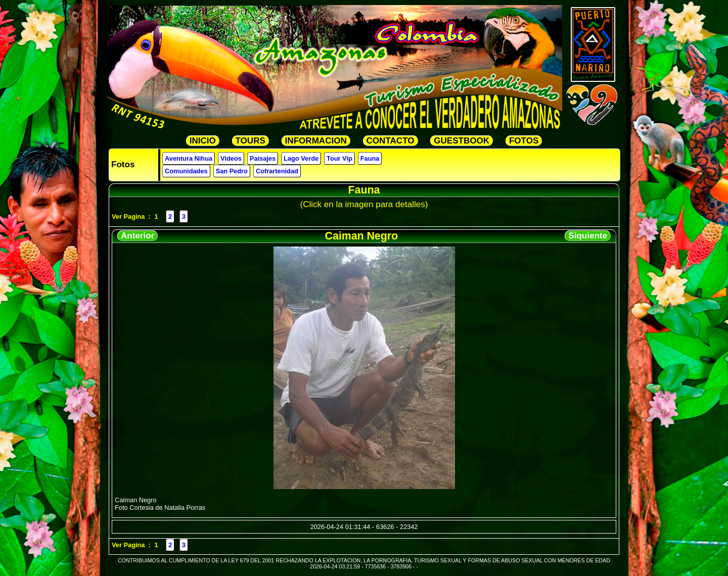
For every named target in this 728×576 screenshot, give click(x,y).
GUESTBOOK (462, 141)
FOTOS (524, 141)
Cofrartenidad (277, 171)
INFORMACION (316, 141)
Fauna (370, 158)
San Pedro (232, 171)
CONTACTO (391, 141)
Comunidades (186, 171)
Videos (231, 158)
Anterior (138, 236)
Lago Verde (301, 158)
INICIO (203, 141)
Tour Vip (339, 158)
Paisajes (263, 158)
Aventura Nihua (189, 158)
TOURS (251, 141)
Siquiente (588, 236)
